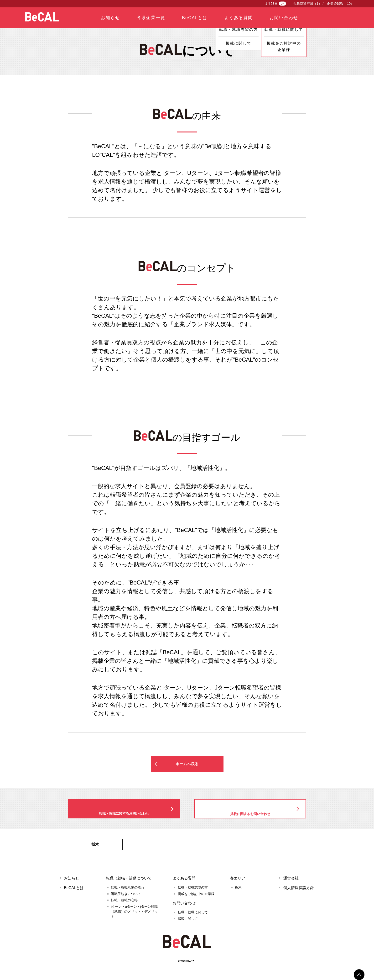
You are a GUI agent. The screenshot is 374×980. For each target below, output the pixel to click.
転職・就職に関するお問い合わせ (124, 809)
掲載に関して (188, 922)
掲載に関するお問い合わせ (250, 809)
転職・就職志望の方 (193, 891)
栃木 (95, 846)
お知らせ (72, 882)
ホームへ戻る (187, 764)
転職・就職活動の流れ (128, 891)
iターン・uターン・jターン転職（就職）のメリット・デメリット (134, 915)
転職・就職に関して (193, 916)
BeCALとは (74, 892)
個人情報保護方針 (299, 892)
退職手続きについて (126, 898)
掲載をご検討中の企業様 (196, 898)
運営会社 (291, 882)
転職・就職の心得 (124, 904)
